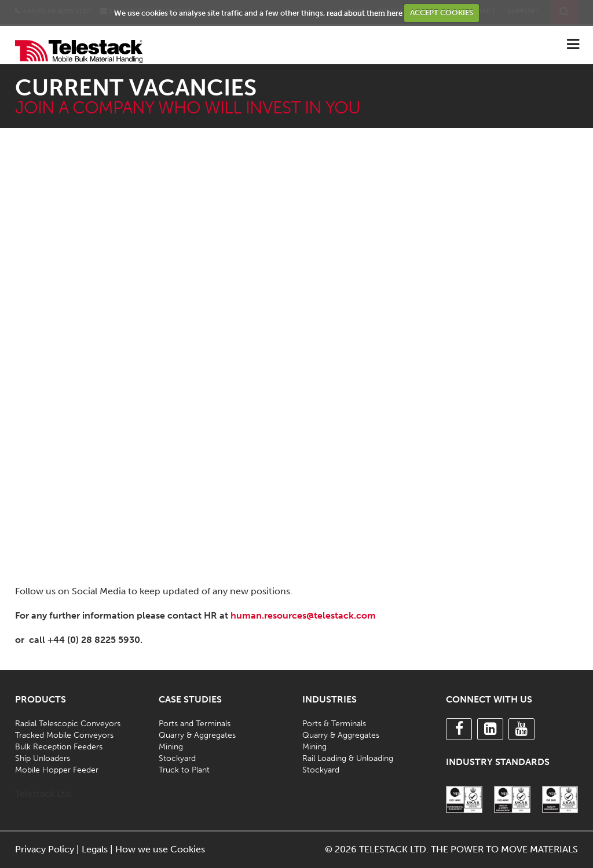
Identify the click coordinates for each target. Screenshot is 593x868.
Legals (95, 849)
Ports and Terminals (195, 724)
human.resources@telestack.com (303, 615)
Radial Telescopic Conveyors (68, 724)
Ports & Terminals (334, 724)
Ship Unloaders (43, 758)
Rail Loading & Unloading (348, 758)
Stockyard (177, 758)
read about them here (365, 12)
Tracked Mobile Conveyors (64, 735)
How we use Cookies (160, 849)
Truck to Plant (184, 770)
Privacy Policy (45, 849)
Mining (171, 747)
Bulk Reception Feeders (59, 747)
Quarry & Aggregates (197, 735)
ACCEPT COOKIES (442, 12)
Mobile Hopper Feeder (57, 770)
